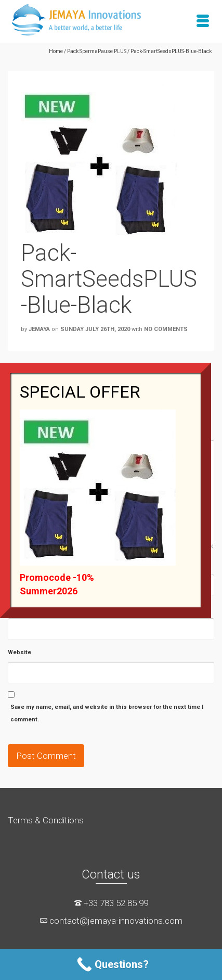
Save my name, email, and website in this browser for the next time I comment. (107, 713)
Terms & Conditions (46, 820)
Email (15, 609)
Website (19, 652)
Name (16, 565)
